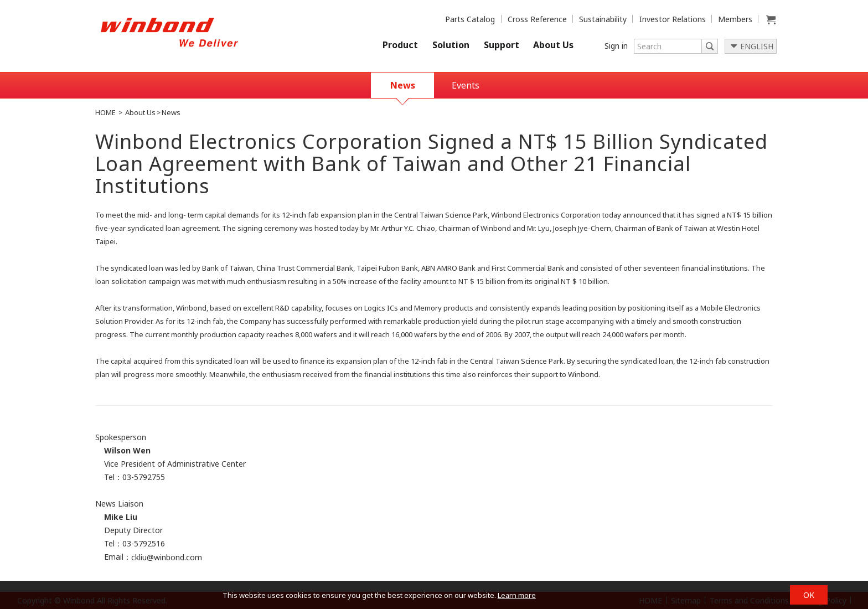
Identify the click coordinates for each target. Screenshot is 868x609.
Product (400, 45)
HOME (105, 112)
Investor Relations (673, 19)
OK (809, 595)
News (403, 85)
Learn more (517, 595)
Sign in (616, 46)
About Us (553, 45)
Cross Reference (537, 19)
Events (466, 85)
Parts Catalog (470, 19)
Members (735, 19)
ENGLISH (757, 46)
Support (502, 45)
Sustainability (603, 19)
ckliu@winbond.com (167, 557)
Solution (451, 45)
